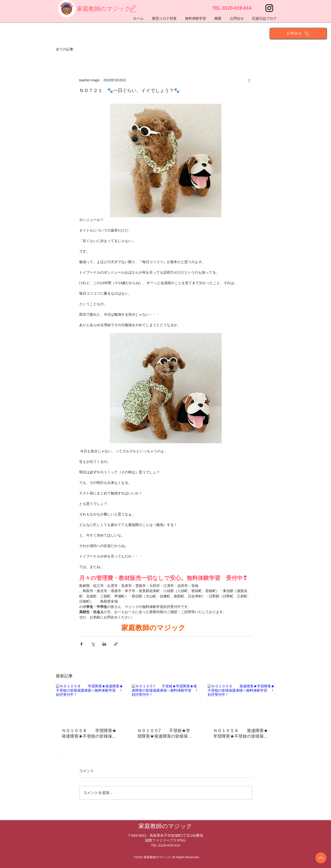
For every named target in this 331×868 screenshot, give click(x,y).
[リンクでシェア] (116, 644)
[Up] (321, 858)
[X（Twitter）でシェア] (93, 644)
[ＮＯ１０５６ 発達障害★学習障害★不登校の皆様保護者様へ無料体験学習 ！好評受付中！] (241, 703)
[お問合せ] (298, 33)
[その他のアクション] (249, 80)
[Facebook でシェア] (81, 644)
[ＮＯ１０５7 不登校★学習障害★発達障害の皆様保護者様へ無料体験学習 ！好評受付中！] (165, 703)
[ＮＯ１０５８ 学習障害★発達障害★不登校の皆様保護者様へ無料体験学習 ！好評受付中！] (90, 703)
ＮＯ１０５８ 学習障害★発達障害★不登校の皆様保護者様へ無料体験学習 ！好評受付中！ (89, 734)
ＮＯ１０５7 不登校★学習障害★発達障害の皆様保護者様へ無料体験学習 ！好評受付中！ (165, 734)
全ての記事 (65, 49)
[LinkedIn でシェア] (104, 644)
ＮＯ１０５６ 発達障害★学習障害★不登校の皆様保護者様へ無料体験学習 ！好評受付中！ (241, 734)
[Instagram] (269, 8)
